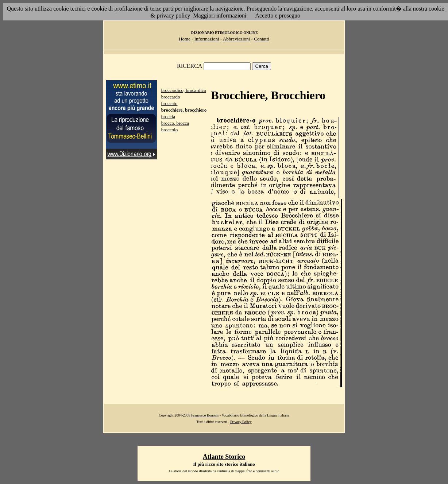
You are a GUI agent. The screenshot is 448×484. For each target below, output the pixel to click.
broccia (168, 117)
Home (185, 39)
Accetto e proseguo (278, 16)
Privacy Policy (241, 422)
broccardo (171, 97)
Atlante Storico (224, 457)
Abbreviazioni (236, 39)
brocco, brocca (175, 123)
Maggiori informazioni (220, 16)
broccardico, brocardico (184, 90)
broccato (169, 103)
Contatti (262, 39)
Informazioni (207, 39)
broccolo (169, 130)
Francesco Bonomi (205, 415)
